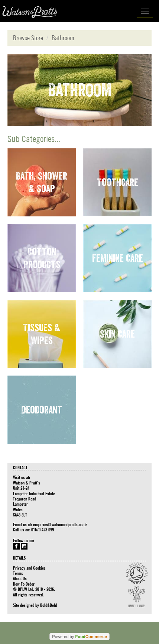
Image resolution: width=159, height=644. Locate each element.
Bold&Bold (48, 605)
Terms (18, 573)
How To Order (24, 584)
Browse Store (28, 38)
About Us (20, 578)
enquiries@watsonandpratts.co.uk (60, 524)
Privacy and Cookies (29, 568)
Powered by (79, 637)
